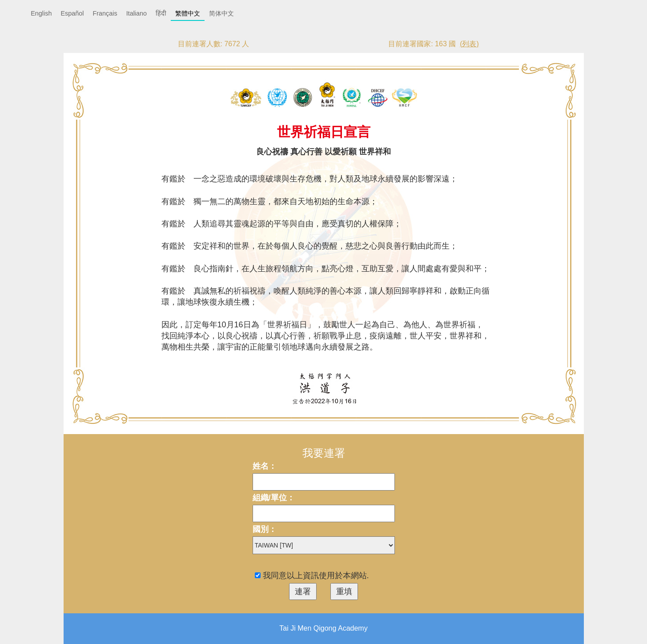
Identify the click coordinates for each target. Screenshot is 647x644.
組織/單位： (274, 498)
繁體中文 (188, 13)
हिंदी (161, 13)
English (41, 13)
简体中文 (221, 13)
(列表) (469, 44)
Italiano (137, 13)
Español (72, 13)
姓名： (265, 466)
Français (105, 13)
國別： (265, 529)
